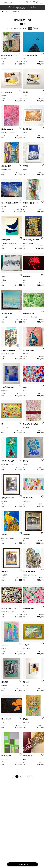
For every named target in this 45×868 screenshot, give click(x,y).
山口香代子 (26, 464)
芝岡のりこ (4, 759)
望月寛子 (4, 96)
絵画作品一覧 (16, 12)
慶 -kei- (25, 391)
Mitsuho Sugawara (6, 169)
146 (28, 776)
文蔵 (24, 59)
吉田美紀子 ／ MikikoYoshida (9, 243)
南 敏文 (4, 59)
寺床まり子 (4, 391)
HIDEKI (25, 133)
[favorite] (21, 54)
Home (7, 12)
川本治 (25, 206)
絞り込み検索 (22, 864)
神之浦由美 (4, 501)
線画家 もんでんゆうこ (29, 243)
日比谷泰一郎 (27, 501)
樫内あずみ (26, 722)
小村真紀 (4, 280)
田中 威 (4, 649)
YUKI (24, 759)
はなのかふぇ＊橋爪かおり (8, 133)
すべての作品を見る (22, 9)
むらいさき (4, 317)
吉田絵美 (25, 354)
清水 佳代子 (26, 428)
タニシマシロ (5, 428)
